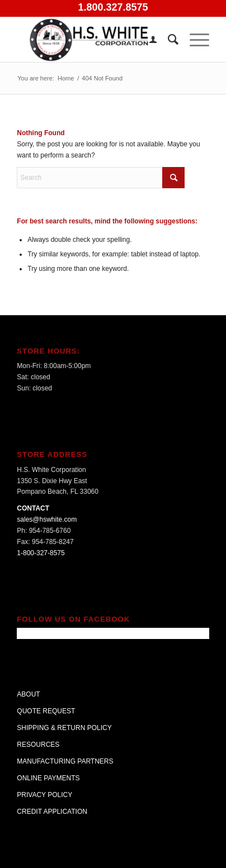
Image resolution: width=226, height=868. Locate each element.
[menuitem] (147, 40)
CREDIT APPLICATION (52, 812)
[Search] (168, 40)
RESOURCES (38, 745)
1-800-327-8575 (41, 553)
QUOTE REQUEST (46, 711)
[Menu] (194, 40)
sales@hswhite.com (47, 519)
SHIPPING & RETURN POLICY (64, 728)
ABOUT (28, 694)
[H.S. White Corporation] (94, 40)
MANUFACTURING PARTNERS (65, 761)
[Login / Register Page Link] (147, 40)
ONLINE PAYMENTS (48, 778)
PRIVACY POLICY (44, 795)
